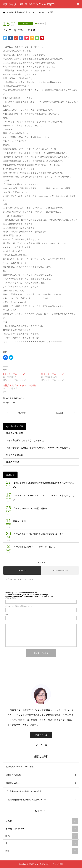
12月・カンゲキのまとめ (53, 374)
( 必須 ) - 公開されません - (19, 606)
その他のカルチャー (42, 829)
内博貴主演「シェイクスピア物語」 (20, 385)
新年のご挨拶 (13, 462)
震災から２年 (19, 521)
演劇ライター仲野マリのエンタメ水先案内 (29, 4)
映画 (42, 836)
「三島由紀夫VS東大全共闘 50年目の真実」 (25, 791)
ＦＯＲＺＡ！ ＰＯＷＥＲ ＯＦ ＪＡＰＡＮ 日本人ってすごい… (44, 498)
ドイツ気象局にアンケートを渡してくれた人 (34, 547)
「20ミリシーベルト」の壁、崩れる (30, 508)
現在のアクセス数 (15, 455)
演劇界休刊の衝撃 (15, 433)
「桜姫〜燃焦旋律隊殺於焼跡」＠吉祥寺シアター (26, 800)
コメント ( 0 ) (22, 570)
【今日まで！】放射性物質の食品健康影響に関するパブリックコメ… (44, 485)
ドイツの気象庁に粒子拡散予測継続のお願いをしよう (38, 534)
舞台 (42, 851)
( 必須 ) (10, 598)
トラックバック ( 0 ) (60, 570)
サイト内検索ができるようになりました (25, 440)
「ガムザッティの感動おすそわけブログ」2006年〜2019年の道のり (38, 448)
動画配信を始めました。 (16, 783)
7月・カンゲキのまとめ (14, 374)
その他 (26, 23)
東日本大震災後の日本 (15, 398)
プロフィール (41, 735)
